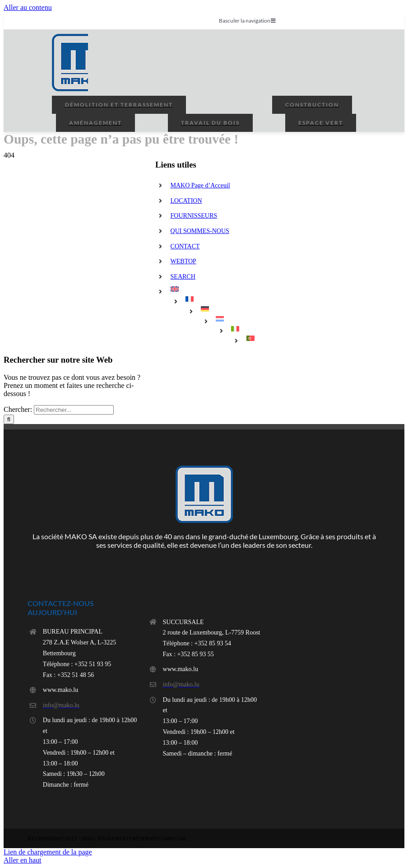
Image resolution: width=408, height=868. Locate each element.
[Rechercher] (9, 419)
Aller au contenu (28, 7)
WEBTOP (183, 261)
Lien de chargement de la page (48, 852)
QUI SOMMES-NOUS (200, 231)
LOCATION (186, 201)
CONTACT (185, 246)
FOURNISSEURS (194, 216)
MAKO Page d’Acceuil (200, 185)
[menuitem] (232, 289)
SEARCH (183, 277)
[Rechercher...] (74, 410)
